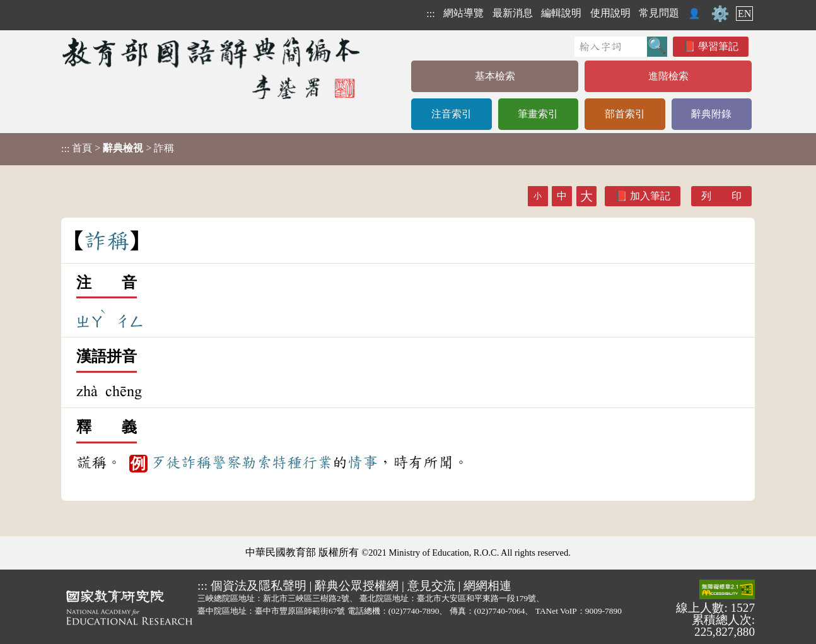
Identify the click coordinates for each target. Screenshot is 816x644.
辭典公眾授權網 (357, 586)
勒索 (257, 462)
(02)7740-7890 (414, 611)
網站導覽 (463, 13)
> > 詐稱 (118, 148)
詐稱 (196, 462)
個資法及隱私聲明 (259, 586)
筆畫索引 (538, 114)
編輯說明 (561, 13)
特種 (287, 462)
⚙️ (720, 14)
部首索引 (625, 114)
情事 (363, 462)
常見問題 (659, 13)
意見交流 (431, 586)
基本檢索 (495, 76)
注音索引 (452, 114)
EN (744, 14)
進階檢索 (668, 76)
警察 (226, 462)
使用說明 (610, 13)
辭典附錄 (711, 114)
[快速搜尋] (611, 47)
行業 (317, 462)
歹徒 (166, 462)
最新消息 (513, 13)
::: (430, 14)
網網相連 (487, 586)
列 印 (721, 196)
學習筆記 (718, 46)
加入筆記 (650, 196)
